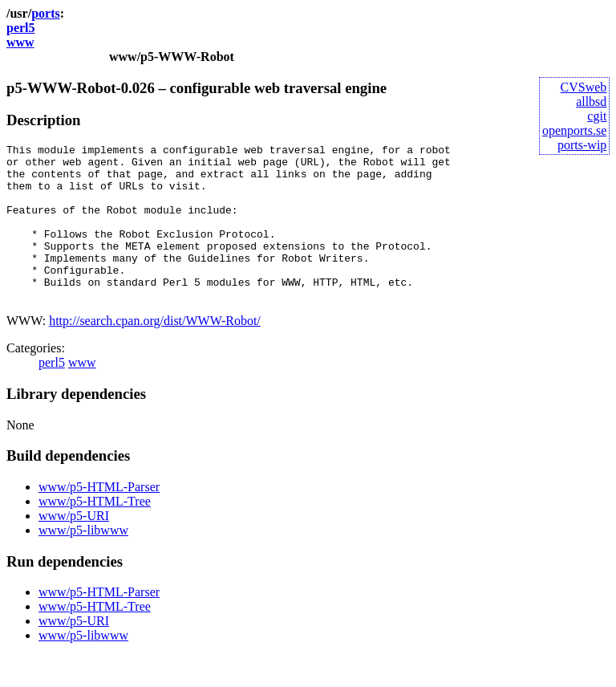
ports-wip (582, 145)
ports (46, 13)
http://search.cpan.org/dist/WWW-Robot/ (155, 352)
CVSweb (584, 87)
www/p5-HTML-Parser (99, 518)
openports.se (574, 130)
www (20, 42)
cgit (597, 116)
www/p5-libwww (83, 561)
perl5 (21, 28)
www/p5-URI (74, 547)
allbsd (591, 102)
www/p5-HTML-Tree (95, 533)
